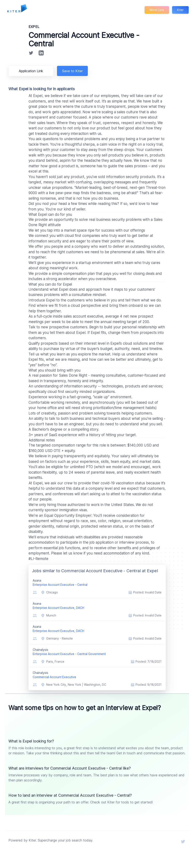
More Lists (157, 10)
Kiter (180, 10)
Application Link (32, 71)
